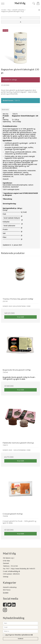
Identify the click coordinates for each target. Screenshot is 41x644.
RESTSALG (7, 590)
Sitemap (6, 577)
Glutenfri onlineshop (10, 587)
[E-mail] (20, 627)
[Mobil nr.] (20, 631)
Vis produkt (20, 317)
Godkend (20, 639)
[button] (20, 18)
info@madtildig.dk (14, 571)
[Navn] (20, 623)
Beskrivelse (5, 110)
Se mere (6, 593)
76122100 (14, 566)
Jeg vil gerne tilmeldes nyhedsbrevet (19, 635)
